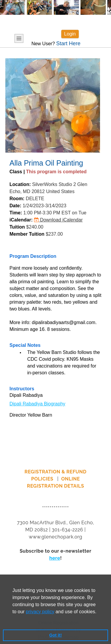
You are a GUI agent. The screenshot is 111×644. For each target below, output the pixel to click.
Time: (16, 213)
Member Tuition (27, 234)
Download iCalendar (58, 220)
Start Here (68, 43)
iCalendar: (21, 220)
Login (70, 34)
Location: (20, 184)
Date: (15, 206)
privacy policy (40, 612)
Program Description (33, 256)
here (55, 558)
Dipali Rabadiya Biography (37, 404)
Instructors (22, 389)
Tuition (17, 227)
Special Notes (25, 345)
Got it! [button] (55, 635)
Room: (17, 199)
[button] (13, 619)
